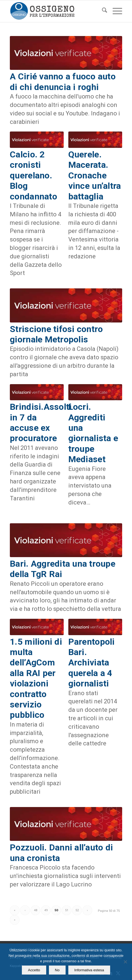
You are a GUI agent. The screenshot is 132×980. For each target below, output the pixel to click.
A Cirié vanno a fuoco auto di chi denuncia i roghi (63, 82)
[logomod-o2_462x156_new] (55, 11)
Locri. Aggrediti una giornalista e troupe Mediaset (93, 433)
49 (46, 910)
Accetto (34, 970)
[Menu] (115, 11)
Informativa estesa (89, 970)
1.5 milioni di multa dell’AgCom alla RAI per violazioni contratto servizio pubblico (36, 678)
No (57, 970)
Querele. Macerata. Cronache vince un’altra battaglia (95, 175)
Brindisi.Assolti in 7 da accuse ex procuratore (41, 422)
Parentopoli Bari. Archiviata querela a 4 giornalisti (92, 663)
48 (36, 910)
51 (67, 910)
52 (77, 910)
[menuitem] (102, 11)
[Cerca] (102, 11)
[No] (125, 962)
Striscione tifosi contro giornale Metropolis (56, 334)
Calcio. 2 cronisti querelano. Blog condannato (33, 175)
